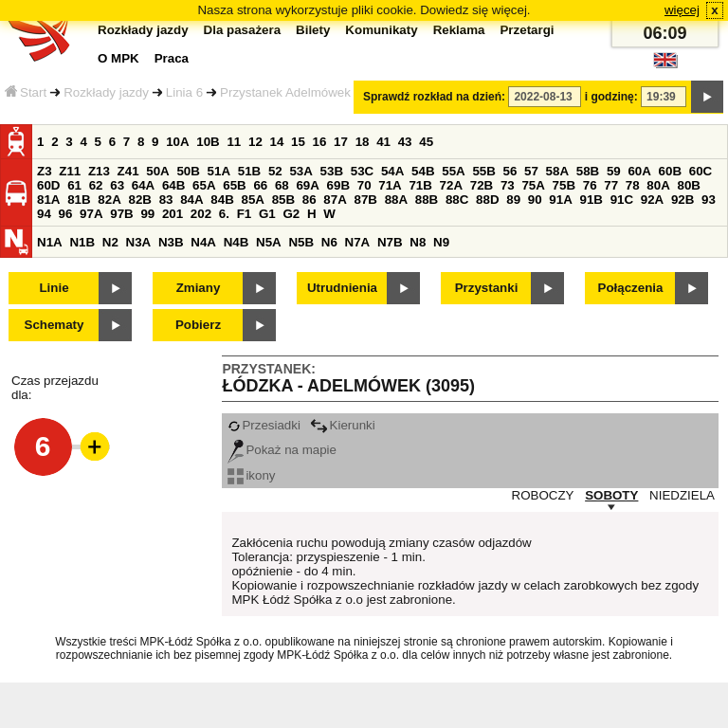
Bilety (313, 30)
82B (139, 200)
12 (255, 142)
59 (614, 171)
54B (423, 171)
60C (701, 171)
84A (191, 200)
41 (383, 142)
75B (564, 185)
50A (157, 171)
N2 (110, 242)
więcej (682, 10)
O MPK (118, 58)
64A (143, 185)
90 (535, 200)
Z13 (99, 171)
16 (320, 142)
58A (557, 171)
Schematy (55, 325)
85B (283, 200)
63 (117, 185)
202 (201, 214)
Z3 (45, 171)
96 (66, 214)
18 (363, 142)
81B (79, 200)
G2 (291, 214)
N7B (390, 242)
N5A (269, 242)
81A (48, 200)
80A (658, 185)
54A (392, 171)
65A (204, 185)
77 (611, 185)
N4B (237, 242)
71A (390, 185)
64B (173, 185)
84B (222, 200)
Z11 (70, 171)
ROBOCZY (543, 495)
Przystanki (487, 288)
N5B (301, 242)
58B (588, 171)
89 (513, 200)
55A (453, 171)
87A (335, 200)
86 (309, 200)
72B (482, 185)
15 (298, 142)
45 (426, 142)
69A (307, 185)
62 (96, 185)
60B (670, 171)
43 (405, 142)
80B (689, 185)
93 (709, 200)
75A (533, 185)
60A (639, 171)
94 (44, 214)
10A (177, 142)
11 (234, 142)
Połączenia (631, 288)
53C (362, 171)
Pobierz (198, 325)
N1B (82, 242)
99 (147, 214)
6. (224, 214)
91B (591, 200)
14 (277, 142)
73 (508, 185)
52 (275, 171)
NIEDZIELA (682, 495)
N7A (358, 242)
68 (282, 185)
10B (208, 142)
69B (338, 185)
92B (682, 200)
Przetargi (527, 30)
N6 (329, 242)
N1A (50, 242)
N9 (441, 242)
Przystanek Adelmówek (285, 92)
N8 (418, 242)
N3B (171, 242)
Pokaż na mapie (282, 450)
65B (234, 185)
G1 (267, 214)
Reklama (459, 30)
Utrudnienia (342, 288)
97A (91, 214)
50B (188, 171)
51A (219, 171)
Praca (172, 58)
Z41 (128, 171)
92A (652, 200)
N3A (139, 242)
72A (451, 185)
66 (260, 185)
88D (487, 200)
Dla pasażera (243, 30)
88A (396, 200)
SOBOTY (611, 495)
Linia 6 (184, 92)
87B (365, 200)
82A (109, 200)
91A (560, 200)
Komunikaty (381, 30)
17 (341, 142)
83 (166, 200)
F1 (245, 214)
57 (531, 171)
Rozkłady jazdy (106, 92)
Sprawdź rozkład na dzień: (434, 97)
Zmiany (199, 288)
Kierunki (343, 425)
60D (48, 185)
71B (420, 185)
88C (457, 200)
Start (26, 92)
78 (633, 185)
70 (364, 185)
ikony (251, 475)
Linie (54, 288)
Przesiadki (264, 425)
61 (74, 185)
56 (510, 171)
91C (622, 200)
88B (427, 200)
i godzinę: (611, 97)
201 (173, 214)
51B (249, 171)
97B (121, 214)
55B (483, 171)
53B (332, 171)
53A (300, 171)
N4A (203, 242)
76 (590, 185)
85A (252, 200)
